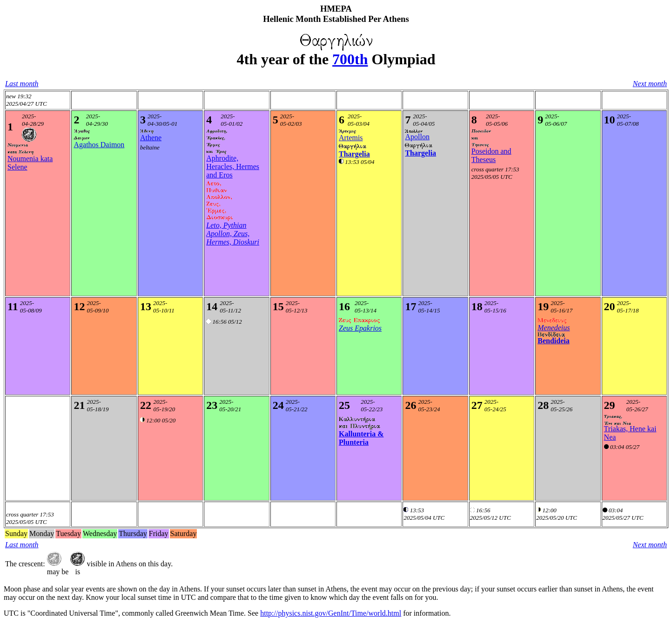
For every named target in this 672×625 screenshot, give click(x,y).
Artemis (351, 138)
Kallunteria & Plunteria (361, 438)
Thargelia (354, 154)
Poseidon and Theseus (491, 155)
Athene (151, 138)
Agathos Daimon (99, 145)
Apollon (417, 137)
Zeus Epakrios (360, 328)
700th (350, 59)
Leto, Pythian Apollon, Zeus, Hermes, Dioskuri (233, 234)
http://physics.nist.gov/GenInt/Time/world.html (331, 613)
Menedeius (554, 328)
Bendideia (553, 341)
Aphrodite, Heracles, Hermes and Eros (233, 166)
